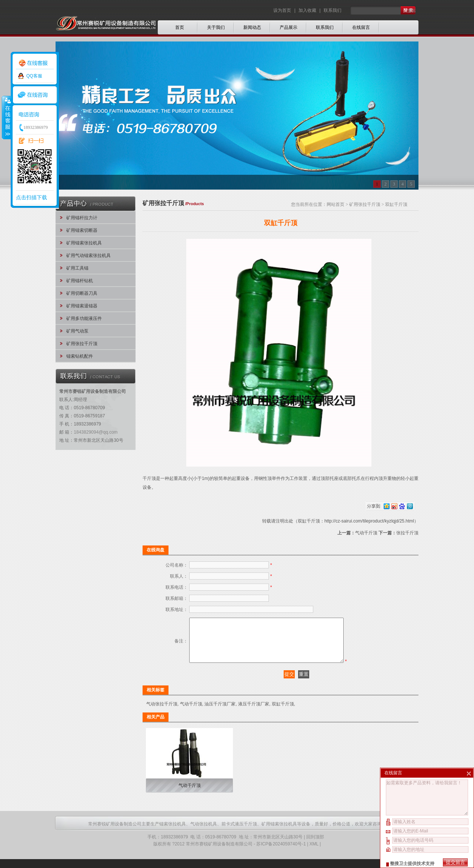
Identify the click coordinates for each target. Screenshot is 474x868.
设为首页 (283, 10)
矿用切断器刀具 (82, 293)
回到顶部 (315, 846)
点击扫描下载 (31, 197)
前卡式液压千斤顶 (239, 833)
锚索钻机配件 (80, 356)
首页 (180, 27)
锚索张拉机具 (173, 833)
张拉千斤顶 (407, 533)
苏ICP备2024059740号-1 (281, 853)
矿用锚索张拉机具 (84, 243)
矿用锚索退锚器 (82, 306)
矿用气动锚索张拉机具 (89, 256)
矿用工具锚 (77, 268)
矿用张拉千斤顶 (82, 344)
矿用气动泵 (77, 331)
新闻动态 (252, 27)
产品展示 (288, 27)
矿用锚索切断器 (82, 230)
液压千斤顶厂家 (254, 713)
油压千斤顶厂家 (220, 713)
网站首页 (336, 204)
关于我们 (216, 27)
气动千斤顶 (366, 533)
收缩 (6, 117)
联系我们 (333, 10)
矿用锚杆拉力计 (82, 218)
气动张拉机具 (204, 833)
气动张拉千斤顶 (162, 713)
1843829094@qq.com (96, 432)
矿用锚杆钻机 (80, 281)
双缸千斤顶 (283, 713)
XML (314, 853)
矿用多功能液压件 (84, 318)
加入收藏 (307, 10)
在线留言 (361, 27)
